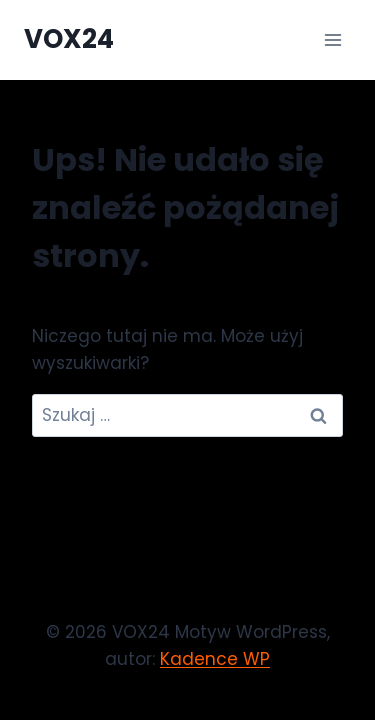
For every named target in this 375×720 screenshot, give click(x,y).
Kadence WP (215, 659)
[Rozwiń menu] (332, 39)
